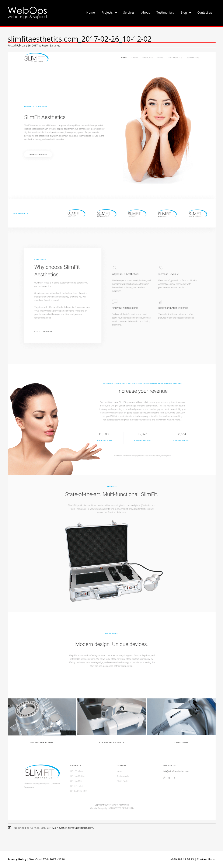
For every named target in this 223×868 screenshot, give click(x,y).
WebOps (27, 10)
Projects (107, 12)
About (145, 12)
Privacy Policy (17, 859)
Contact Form (206, 859)
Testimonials (165, 12)
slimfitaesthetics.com (81, 828)
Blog (184, 12)
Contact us (205, 12)
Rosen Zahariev (51, 46)
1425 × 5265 (58, 828)
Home (91, 12)
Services (129, 12)
